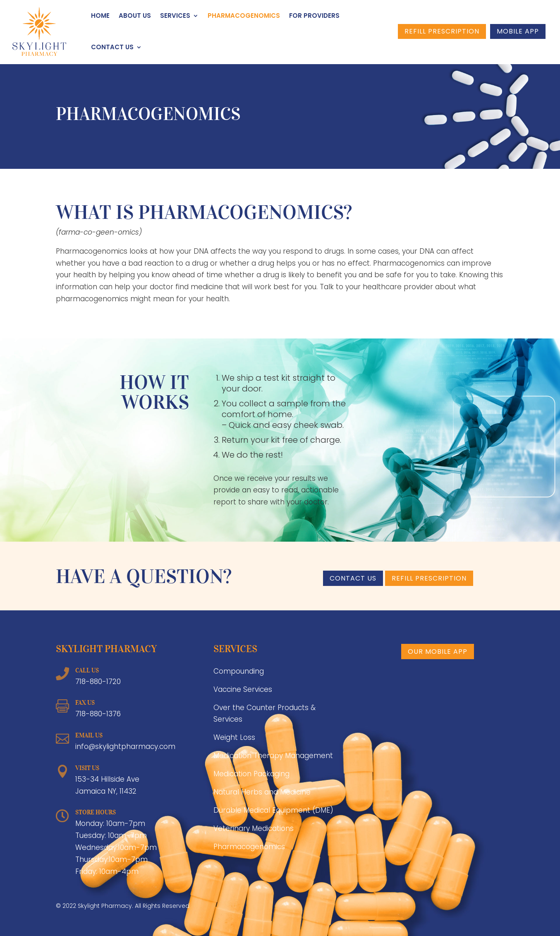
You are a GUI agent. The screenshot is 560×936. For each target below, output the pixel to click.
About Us (135, 16)
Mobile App (518, 31)
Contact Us (112, 47)
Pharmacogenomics (244, 16)
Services (175, 16)
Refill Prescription (442, 31)
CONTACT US (353, 578)
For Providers (314, 16)
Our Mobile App (438, 652)
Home (100, 16)
